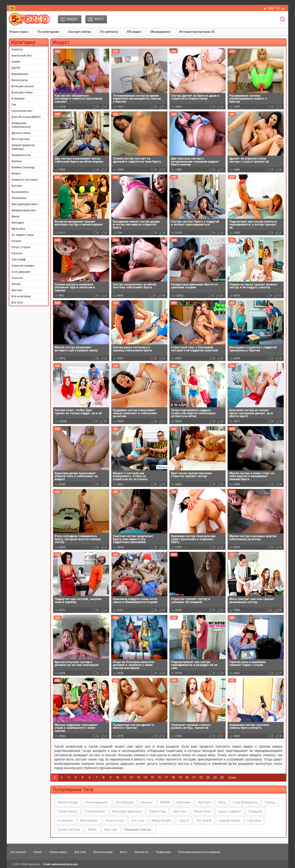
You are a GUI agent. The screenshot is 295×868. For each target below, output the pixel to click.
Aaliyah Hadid (230, 820)
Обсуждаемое (160, 32)
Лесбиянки (19, 198)
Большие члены (22, 92)
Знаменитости (21, 155)
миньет (147, 802)
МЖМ (165, 802)
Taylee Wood (67, 811)
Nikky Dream (161, 820)
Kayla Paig (158, 811)
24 (215, 777)
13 (138, 777)
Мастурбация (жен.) (25, 204)
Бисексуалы (20, 80)
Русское (17, 253)
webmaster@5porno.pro (65, 864)
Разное (16, 241)
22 (201, 777)
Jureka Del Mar (69, 830)
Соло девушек (21, 272)
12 (131, 777)
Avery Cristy (115, 820)
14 (145, 777)
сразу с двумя (229, 811)
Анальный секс (22, 55)
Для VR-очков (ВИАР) (26, 117)
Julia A (184, 820)
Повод (270, 802)
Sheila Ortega (68, 802)
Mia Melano (89, 820)
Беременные (20, 74)
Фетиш (16, 284)
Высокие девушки (127, 811)
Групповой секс (22, 111)
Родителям (163, 852)
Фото (124, 852)
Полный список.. (139, 830)
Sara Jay (111, 830)
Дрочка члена (21, 133)
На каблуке (124, 802)
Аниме (16, 62)
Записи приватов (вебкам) (23, 147)
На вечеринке (97, 802)
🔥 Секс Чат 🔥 (274, 8)
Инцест (16, 173)
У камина (65, 820)
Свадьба (255, 811)
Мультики (18, 229)
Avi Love (138, 820)
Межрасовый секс (24, 210)
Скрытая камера (23, 266)
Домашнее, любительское (21, 125)
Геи (14, 105)
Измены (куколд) (23, 167)
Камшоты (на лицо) (25, 180)
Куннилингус (20, 192)
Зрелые (16, 161)
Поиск (38, 852)
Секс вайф (18, 259)
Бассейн (184, 802)
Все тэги (80, 852)
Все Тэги (17, 302)
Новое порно (19, 32)
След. (233, 777)
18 (173, 777)
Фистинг (17, 290)
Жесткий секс (21, 139)
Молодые (18, 223)
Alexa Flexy (202, 811)
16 (159, 777)
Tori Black (204, 820)
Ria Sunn (204, 802)
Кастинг (17, 186)
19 (180, 777)
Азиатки (17, 49)
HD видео (134, 32)
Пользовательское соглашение (199, 852)
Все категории (21, 296)
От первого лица (23, 235)
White (92, 830)
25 (222, 777)
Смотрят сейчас (80, 32)
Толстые (17, 278)
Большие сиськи (23, 86)
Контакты (142, 852)
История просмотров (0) (197, 32)
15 (152, 777)
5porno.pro (34, 864)
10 (117, 777)
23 (208, 777)
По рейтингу (109, 32)
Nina (222, 802)
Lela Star (254, 820)
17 (166, 777)
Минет (16, 216)
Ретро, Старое (21, 247)
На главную (18, 852)
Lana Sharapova (245, 802)
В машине (18, 98)
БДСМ (16, 68)
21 (194, 777)
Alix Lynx (180, 811)
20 (187, 777)
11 (124, 777)
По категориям (48, 32)
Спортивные (95, 811)
